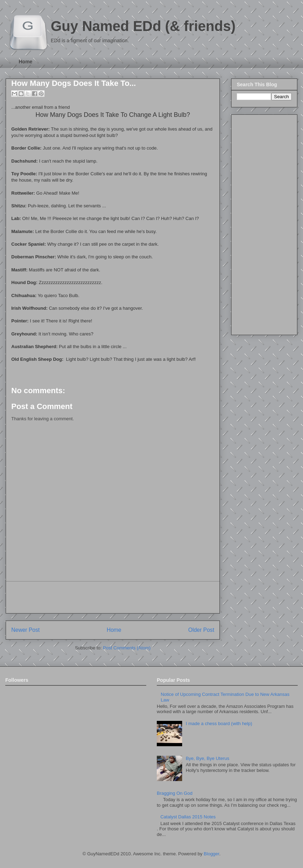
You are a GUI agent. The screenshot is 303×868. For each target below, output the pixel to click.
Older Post (201, 630)
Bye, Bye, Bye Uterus (208, 758)
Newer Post (26, 630)
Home (26, 62)
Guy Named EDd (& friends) (143, 26)
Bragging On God (175, 793)
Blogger (211, 854)
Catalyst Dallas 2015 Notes (188, 817)
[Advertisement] (113, 597)
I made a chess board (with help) (219, 724)
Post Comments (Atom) (127, 648)
